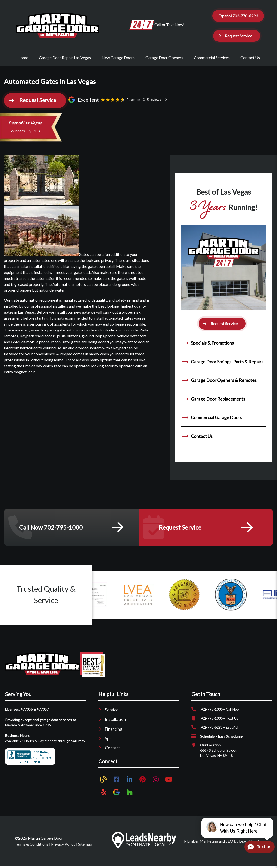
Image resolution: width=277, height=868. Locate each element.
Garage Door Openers (164, 58)
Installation (115, 719)
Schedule (207, 736)
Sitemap (85, 844)
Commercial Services (212, 58)
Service (112, 710)
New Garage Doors (118, 58)
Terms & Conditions (31, 844)
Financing (114, 729)
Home (23, 58)
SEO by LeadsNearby (244, 841)
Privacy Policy (63, 844)
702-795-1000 (211, 709)
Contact (112, 748)
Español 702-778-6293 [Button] (238, 16)
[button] (237, 36)
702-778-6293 (211, 727)
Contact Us (250, 58)
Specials (112, 738)
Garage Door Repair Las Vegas (65, 58)
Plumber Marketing (201, 841)
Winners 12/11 (26, 131)
